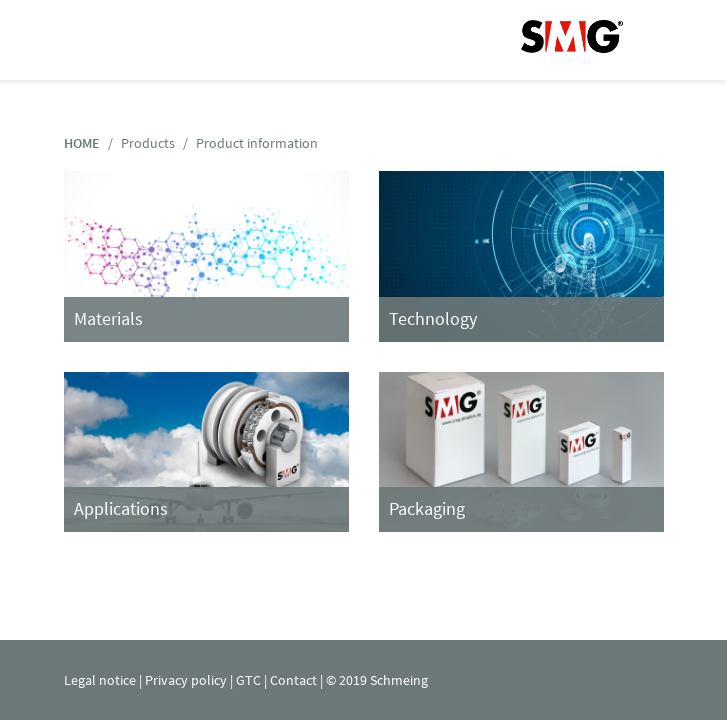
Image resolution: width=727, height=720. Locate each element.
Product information (257, 143)
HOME (82, 143)
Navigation (89, 40)
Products (148, 143)
